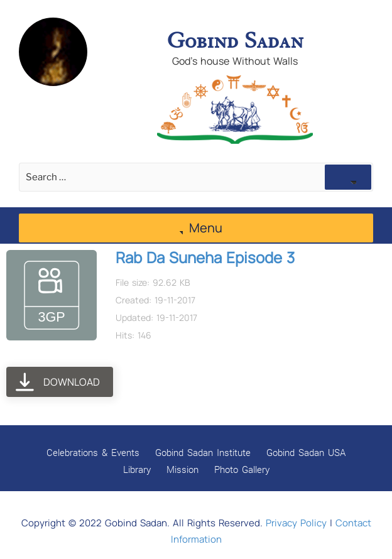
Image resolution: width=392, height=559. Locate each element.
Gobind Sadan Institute (203, 452)
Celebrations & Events (93, 452)
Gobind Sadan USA (306, 452)
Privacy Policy (296, 523)
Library (137, 469)
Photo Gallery (242, 469)
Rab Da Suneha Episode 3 (205, 257)
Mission (182, 469)
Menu (196, 228)
